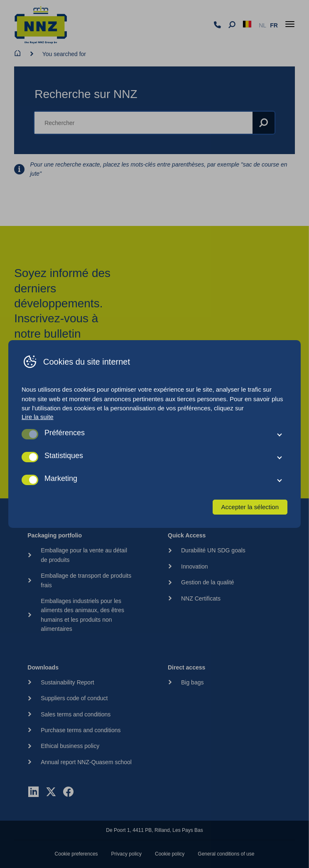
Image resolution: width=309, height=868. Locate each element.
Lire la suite (38, 417)
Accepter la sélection (250, 507)
